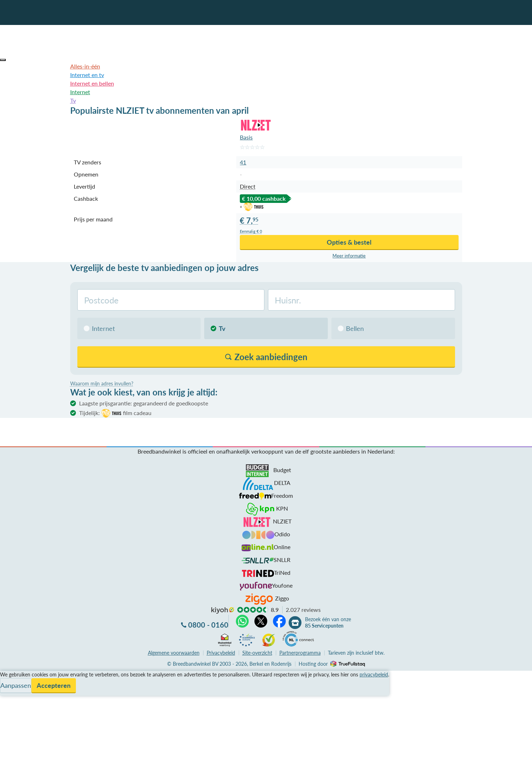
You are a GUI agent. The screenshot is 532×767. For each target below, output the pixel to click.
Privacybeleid (221, 653)
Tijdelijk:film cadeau (115, 413)
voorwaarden (174, 653)
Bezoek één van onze (328, 623)
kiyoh (223, 610)
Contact (10, 700)
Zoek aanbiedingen (33, 757)
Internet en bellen (92, 83)
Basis (246, 137)
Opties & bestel (349, 242)
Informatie (13, 692)
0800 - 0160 (208, 625)
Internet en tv (87, 75)
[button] (3, 60)
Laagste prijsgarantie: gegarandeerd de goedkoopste (144, 403)
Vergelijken (14, 675)
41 (243, 162)
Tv (73, 100)
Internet (80, 92)
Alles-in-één (85, 66)
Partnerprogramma (300, 653)
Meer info (349, 256)
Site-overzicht (257, 653)
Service (9, 683)
